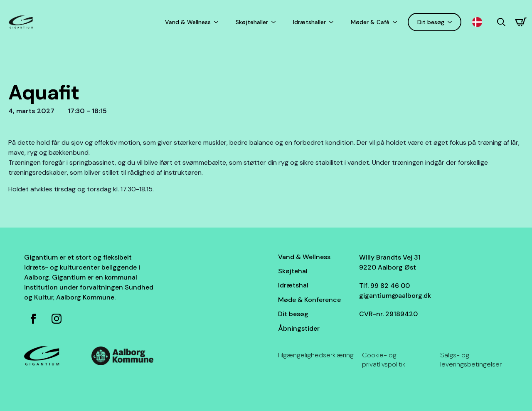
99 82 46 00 (390, 286)
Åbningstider (299, 328)
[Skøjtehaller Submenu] (275, 22)
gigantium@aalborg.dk (395, 296)
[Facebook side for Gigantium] (33, 319)
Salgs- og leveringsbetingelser (471, 360)
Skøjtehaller (252, 22)
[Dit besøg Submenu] (451, 22)
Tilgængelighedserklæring (315, 355)
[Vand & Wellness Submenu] (218, 22)
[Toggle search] (501, 22)
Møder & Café (370, 22)
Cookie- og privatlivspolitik (384, 360)
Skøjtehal (293, 271)
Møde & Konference (309, 300)
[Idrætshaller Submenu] (333, 22)
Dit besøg (431, 22)
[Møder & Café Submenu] (397, 22)
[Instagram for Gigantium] (57, 319)
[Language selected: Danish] (479, 22)
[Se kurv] (521, 22)
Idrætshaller (309, 22)
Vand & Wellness (188, 22)
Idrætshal (293, 285)
